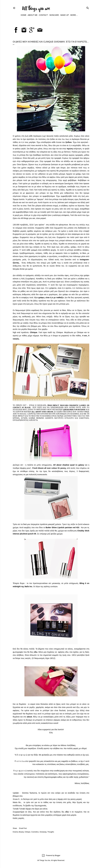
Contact (43, 15)
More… (74, 15)
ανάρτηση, (75, 149)
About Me (33, 15)
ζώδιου (69, 142)
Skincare (54, 15)
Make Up (65, 15)
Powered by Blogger (51, 855)
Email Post (23, 828)
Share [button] (15, 828)
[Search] (88, 7)
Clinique (27, 832)
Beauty (21, 832)
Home (24, 15)
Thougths (51, 832)
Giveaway (43, 832)
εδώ (36, 652)
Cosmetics (35, 832)
